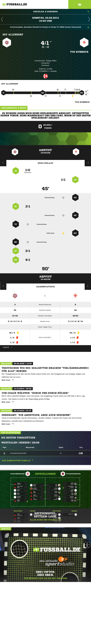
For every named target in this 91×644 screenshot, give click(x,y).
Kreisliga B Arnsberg (61, 12)
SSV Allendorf (13, 34)
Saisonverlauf (88, 286)
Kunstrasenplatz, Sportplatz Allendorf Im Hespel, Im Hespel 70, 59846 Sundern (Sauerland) (49, 27)
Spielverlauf (45, 163)
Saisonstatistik (46, 287)
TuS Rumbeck (79, 52)
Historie (3, 286)
